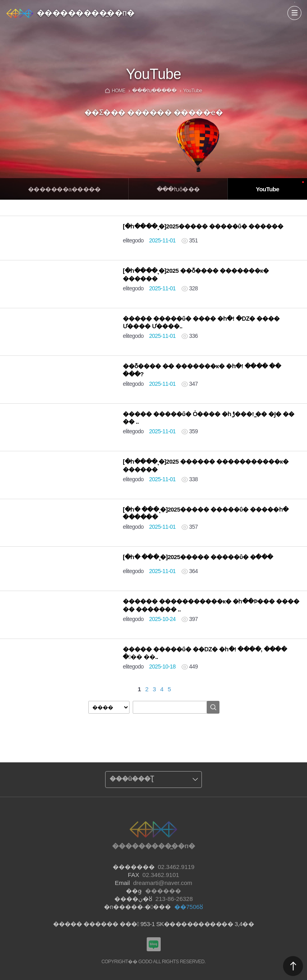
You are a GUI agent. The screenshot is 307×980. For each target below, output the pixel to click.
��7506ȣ (189, 907)
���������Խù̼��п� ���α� (154, 944)
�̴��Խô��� (178, 189)
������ (293, 966)
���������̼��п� (86, 13)
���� (294, 13)
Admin (305, 2)
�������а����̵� (64, 189)
